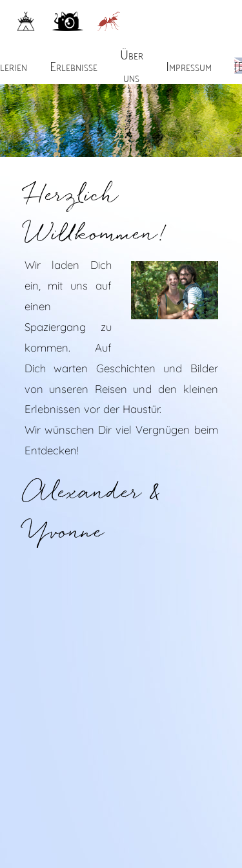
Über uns (132, 65)
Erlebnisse (74, 65)
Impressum (189, 65)
